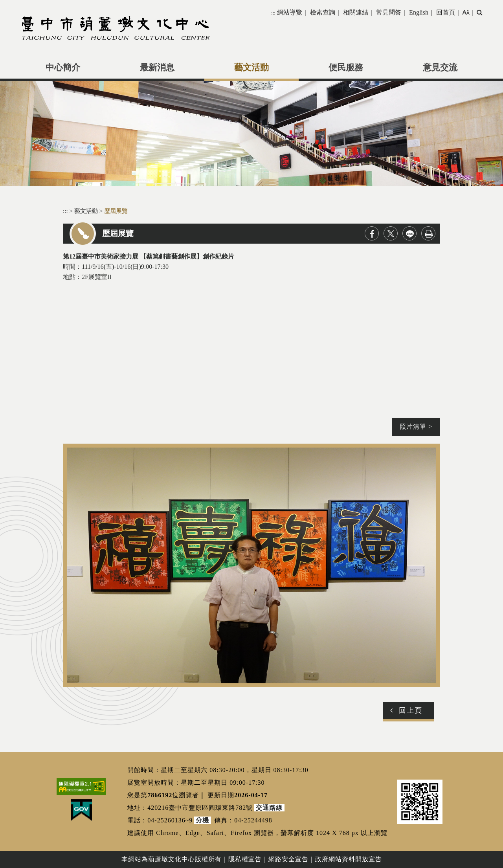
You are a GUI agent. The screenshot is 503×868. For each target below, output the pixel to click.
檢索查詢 (323, 12)
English (419, 12)
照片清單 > (416, 427)
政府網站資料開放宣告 (349, 859)
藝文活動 (251, 68)
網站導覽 (290, 12)
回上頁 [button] (411, 710)
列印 (428, 233)
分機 (202, 820)
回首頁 (446, 12)
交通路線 (269, 808)
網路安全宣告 (288, 859)
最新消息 (157, 68)
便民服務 (346, 68)
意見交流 (440, 68)
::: (273, 13)
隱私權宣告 (245, 859)
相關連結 (356, 12)
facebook (372, 233)
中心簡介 (63, 68)
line (409, 233)
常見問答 (389, 12)
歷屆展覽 (116, 211)
